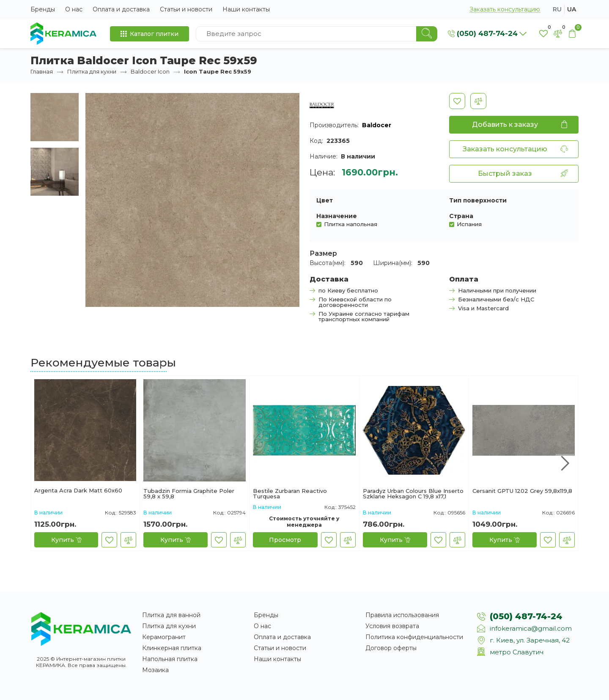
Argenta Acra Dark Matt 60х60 (78, 491)
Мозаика (155, 670)
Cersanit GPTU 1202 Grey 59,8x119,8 (522, 491)
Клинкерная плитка (172, 648)
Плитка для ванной (171, 615)
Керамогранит (164, 637)
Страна (461, 216)
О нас (74, 9)
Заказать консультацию (505, 10)
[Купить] (66, 540)
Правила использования (402, 615)
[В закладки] (457, 101)
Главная (42, 71)
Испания (469, 224)
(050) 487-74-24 (526, 616)
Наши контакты (246, 9)
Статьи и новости (186, 9)
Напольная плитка (170, 659)
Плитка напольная (351, 224)
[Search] (427, 34)
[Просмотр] (285, 540)
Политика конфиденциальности (414, 637)
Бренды (43, 9)
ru (557, 9)
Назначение (337, 216)
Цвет (325, 200)
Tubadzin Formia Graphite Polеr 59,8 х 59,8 (189, 494)
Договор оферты (391, 648)
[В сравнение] (478, 101)
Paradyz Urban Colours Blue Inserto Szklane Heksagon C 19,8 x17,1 (413, 494)
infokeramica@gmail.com (531, 628)
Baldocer (377, 125)
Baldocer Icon (150, 71)
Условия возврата (392, 626)
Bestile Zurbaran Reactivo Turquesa (290, 494)
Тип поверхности (478, 200)
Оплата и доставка (121, 9)
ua (572, 9)
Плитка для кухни (92, 71)
